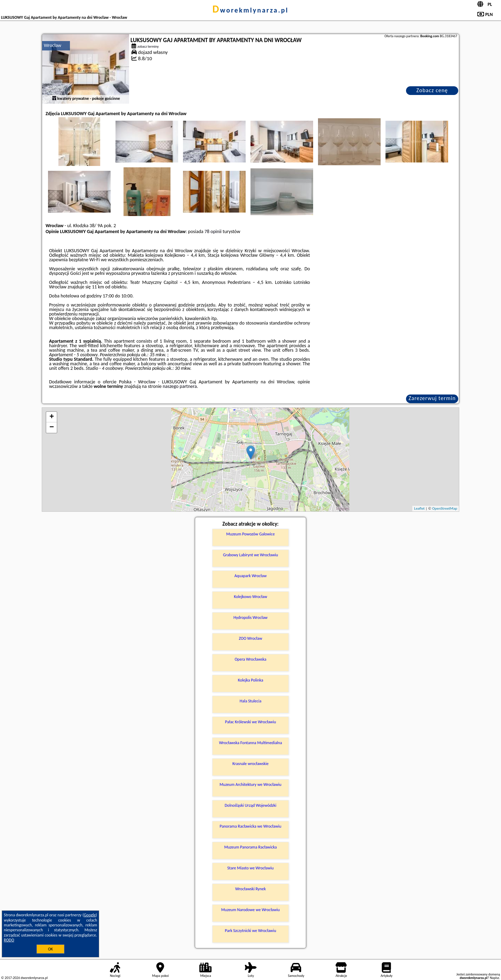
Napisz (495, 978)
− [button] (52, 428)
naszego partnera (180, 386)
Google (90, 915)
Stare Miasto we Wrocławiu (250, 868)
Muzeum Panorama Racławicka (250, 847)
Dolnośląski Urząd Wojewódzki (251, 805)
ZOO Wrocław (250, 638)
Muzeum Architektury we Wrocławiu (250, 784)
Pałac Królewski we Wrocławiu (250, 722)
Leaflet (419, 508)
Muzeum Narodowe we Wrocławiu (250, 910)
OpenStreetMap (445, 508)
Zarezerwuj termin (432, 398)
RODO (9, 940)
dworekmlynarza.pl (251, 10)
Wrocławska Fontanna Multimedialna (251, 743)
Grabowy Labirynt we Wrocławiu (250, 555)
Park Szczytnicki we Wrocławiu (250, 931)
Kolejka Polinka (251, 680)
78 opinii (213, 232)
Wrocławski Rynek (250, 889)
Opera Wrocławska (250, 659)
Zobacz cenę (432, 90)
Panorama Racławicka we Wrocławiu (250, 826)
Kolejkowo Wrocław (250, 597)
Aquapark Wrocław (251, 576)
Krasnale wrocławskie (250, 764)
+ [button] (52, 417)
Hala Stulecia (251, 701)
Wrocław (53, 45)
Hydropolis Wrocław (250, 618)
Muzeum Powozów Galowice (250, 534)
